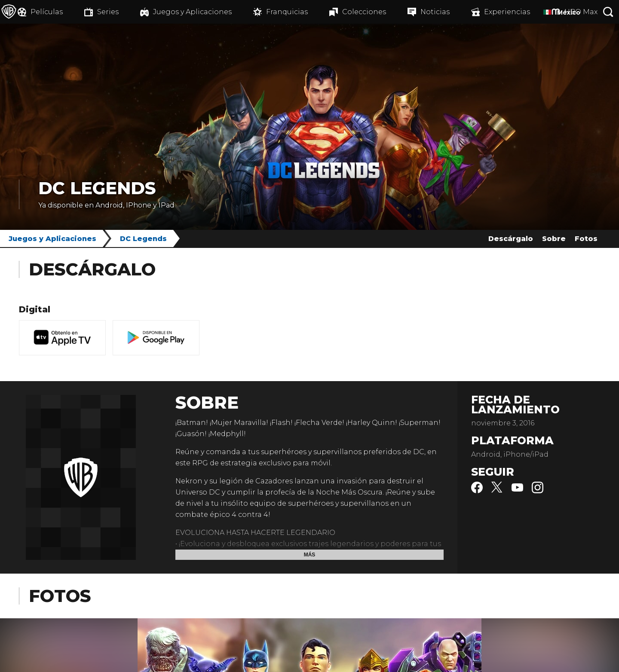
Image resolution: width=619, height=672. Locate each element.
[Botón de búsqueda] (608, 12)
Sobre (554, 239)
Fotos (586, 239)
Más (310, 555)
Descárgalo (511, 239)
